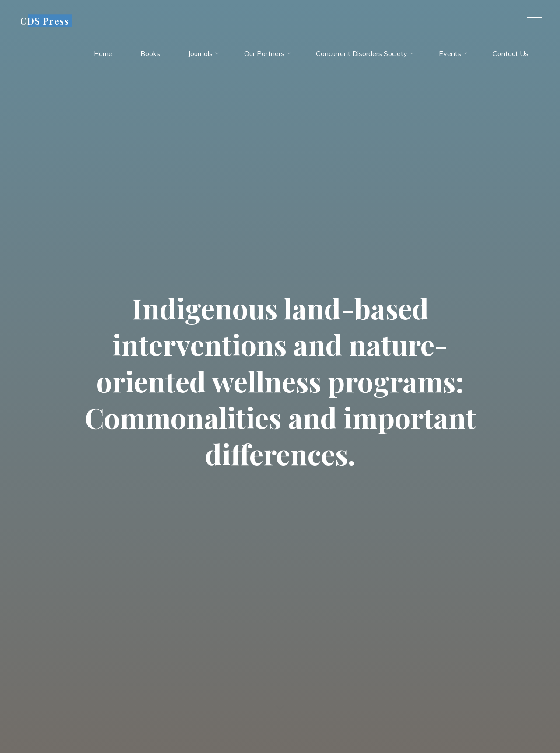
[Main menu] (535, 21)
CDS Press (45, 21)
